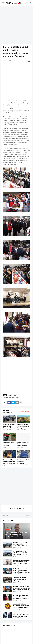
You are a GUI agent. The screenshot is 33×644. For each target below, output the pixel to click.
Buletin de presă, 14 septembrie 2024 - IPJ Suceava (23, 461)
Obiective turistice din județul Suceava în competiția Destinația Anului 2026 (23, 426)
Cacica (10, 395)
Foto (15, 395)
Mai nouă (5, 515)
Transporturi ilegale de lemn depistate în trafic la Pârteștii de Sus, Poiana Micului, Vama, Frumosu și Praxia (9, 462)
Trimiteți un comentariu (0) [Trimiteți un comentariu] (16, 509)
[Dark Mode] (26, 3)
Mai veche (28, 515)
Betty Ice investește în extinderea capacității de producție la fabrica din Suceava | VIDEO (20, 553)
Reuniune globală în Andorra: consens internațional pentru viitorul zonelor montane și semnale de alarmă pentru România (21, 588)
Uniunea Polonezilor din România (12, 398)
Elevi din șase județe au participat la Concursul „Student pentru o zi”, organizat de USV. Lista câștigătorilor (20, 579)
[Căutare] (30, 3)
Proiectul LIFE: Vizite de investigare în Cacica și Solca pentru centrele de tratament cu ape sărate (9, 426)
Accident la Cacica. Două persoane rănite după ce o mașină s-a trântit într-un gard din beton (23, 444)
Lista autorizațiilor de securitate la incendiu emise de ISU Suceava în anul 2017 (21, 606)
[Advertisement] (16, 25)
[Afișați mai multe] (21, 403)
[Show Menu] (3, 3)
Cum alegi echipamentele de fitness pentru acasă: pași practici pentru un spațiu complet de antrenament (21, 562)
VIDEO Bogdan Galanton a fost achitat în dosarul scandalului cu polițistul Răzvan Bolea (21, 597)
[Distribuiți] (28, 61)
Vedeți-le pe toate (24, 411)
